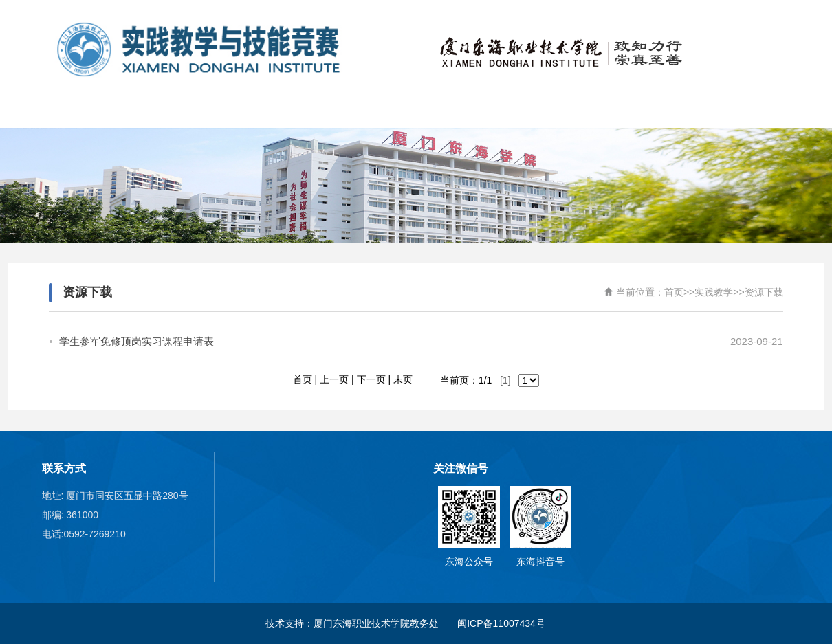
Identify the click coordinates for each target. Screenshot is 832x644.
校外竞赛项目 (364, 110)
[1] (505, 380)
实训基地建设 (571, 110)
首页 (55, 110)
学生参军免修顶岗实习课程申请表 (136, 341)
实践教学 (674, 110)
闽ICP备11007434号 (503, 623)
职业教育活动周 (777, 110)
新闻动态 (261, 110)
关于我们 (158, 110)
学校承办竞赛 (468, 110)
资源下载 (764, 292)
